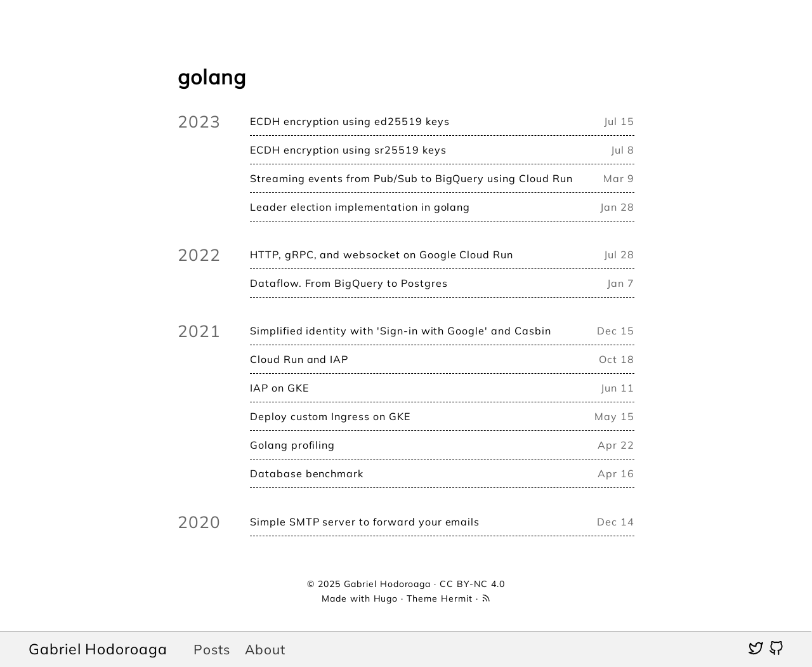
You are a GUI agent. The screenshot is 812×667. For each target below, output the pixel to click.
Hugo (386, 598)
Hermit (457, 598)
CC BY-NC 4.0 (472, 584)
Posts (212, 649)
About (265, 649)
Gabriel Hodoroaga (98, 649)
